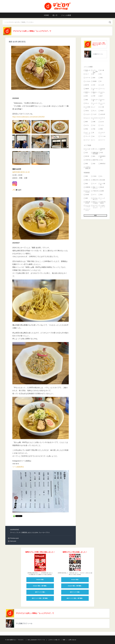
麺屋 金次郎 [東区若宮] (17, 42)
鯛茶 (86, 122)
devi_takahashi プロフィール (36, 640)
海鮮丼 (86, 89)
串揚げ (101, 111)
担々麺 (101, 70)
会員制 (101, 191)
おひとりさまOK (33, 533)
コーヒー (87, 140)
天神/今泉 (87, 160)
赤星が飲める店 (87, 203)
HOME (46, 15)
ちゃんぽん (87, 150)
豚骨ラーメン (87, 93)
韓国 (101, 129)
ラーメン (13, 533)
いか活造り (87, 108)
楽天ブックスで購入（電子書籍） (40, 598)
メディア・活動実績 (94, 72)
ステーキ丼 (94, 89)
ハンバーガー (102, 104)
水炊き (86, 111)
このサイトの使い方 (54, 640)
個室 (86, 198)
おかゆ (101, 122)
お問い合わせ (72, 640)
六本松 (94, 176)
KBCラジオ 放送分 (95, 203)
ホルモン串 (102, 100)
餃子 (101, 96)
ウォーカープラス (44, 533)
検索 (64, 640)
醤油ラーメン (94, 93)
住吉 (86, 153)
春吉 (93, 156)
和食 (86, 129)
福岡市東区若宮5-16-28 (21, 172)
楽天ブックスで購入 (40, 592)
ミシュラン (102, 199)
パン (93, 140)
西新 (86, 176)
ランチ (18, 533)
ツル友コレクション (102, 207)
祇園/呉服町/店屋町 (95, 153)
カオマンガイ (102, 93)
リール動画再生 (18, 467)
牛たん (86, 103)
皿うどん (94, 149)
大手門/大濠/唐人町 (87, 168)
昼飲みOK (95, 180)
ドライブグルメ (87, 210)
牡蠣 (93, 122)
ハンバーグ (94, 104)
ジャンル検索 (66, 15)
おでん (86, 125)
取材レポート (87, 71)
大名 (101, 160)
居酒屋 (94, 81)
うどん (101, 125)
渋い (101, 176)
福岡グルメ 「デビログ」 (17, 640)
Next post (13, 541)
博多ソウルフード (94, 188)
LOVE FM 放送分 (102, 203)
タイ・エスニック (87, 133)
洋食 (93, 129)
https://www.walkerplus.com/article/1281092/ (29, 117)
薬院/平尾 (95, 160)
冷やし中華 (94, 100)
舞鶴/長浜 (102, 164)
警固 (86, 164)
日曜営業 (24, 533)
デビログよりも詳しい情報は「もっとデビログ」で (32, 31)
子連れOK (95, 191)
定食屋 (86, 195)
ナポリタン (102, 119)
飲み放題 (102, 180)
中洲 (101, 153)
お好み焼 (102, 114)
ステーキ (87, 78)
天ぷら (94, 111)
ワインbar (102, 136)
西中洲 (86, 156)
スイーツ (102, 140)
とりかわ (87, 81)
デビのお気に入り (94, 199)
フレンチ (87, 136)
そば (93, 125)
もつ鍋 (101, 107)
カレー (86, 74)
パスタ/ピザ (95, 119)
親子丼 (86, 85)
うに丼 (101, 85)
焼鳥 (101, 78)
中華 (93, 96)
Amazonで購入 (40, 580)
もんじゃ (87, 118)
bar (93, 136)
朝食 (86, 184)
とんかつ (87, 114)
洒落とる (87, 180)
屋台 (101, 195)
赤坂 (93, 164)
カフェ (94, 195)
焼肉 (93, 78)
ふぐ (93, 107)
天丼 (93, 85)
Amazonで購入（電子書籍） (40, 586)
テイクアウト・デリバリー (94, 207)
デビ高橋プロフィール (98, 54)
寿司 (86, 96)
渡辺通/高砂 (102, 157)
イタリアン (102, 133)
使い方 (55, 15)
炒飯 (86, 100)
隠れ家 (101, 187)
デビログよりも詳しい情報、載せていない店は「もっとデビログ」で (99, 44)
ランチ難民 (102, 184)
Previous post (14, 538)
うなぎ (94, 114)
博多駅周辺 (102, 150)
